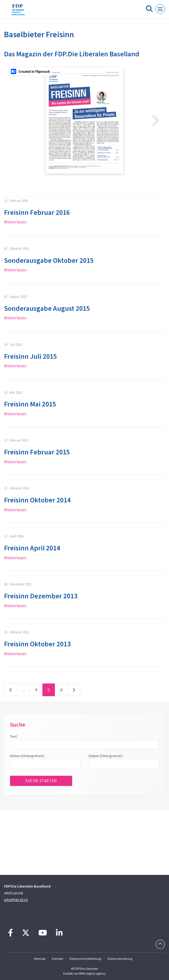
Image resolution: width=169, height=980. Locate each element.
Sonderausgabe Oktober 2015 (49, 260)
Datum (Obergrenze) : (106, 756)
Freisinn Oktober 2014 (37, 500)
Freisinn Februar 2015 (37, 452)
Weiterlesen (15, 222)
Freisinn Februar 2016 (37, 212)
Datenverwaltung (120, 959)
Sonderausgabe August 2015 (47, 308)
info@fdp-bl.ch (16, 900)
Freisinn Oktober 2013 (37, 644)
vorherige (11, 691)
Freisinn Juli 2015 (30, 356)
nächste (74, 691)
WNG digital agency (92, 973)
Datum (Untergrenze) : (28, 756)
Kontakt (57, 959)
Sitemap (40, 959)
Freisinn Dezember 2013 (41, 596)
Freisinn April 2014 (32, 548)
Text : (14, 736)
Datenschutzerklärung (85, 959)
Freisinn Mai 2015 (30, 404)
